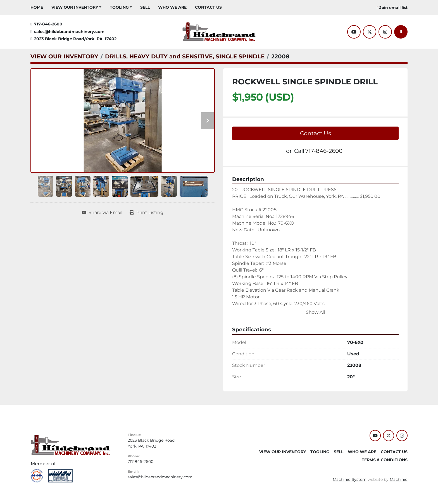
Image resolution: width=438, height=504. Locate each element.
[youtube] (354, 32)
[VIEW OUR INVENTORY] (64, 56)
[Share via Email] (102, 213)
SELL (145, 7)
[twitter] (370, 32)
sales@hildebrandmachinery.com (69, 32)
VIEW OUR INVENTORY (75, 7)
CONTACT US (208, 7)
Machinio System (350, 479)
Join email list (393, 8)
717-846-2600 (48, 24)
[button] (76, 7)
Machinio (399, 479)
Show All (315, 312)
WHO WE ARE (172, 7)
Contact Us (316, 133)
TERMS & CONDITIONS (385, 460)
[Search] (401, 32)
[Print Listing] (147, 213)
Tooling (119, 7)
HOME (37, 7)
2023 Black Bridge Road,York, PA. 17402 (75, 39)
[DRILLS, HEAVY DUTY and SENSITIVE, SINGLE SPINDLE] (185, 56)
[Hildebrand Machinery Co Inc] (71, 444)
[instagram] (385, 32)
